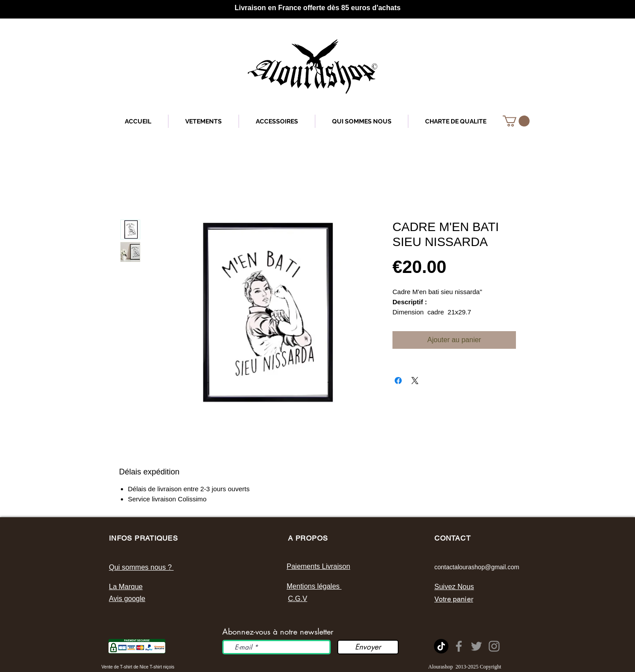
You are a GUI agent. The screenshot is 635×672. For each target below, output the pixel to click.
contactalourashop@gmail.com (477, 567)
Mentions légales (314, 586)
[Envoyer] (368, 647)
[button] (516, 121)
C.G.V (298, 599)
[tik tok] (441, 646)
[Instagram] (494, 646)
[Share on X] (415, 381)
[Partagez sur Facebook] (398, 381)
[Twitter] (476, 646)
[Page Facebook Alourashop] (459, 646)
